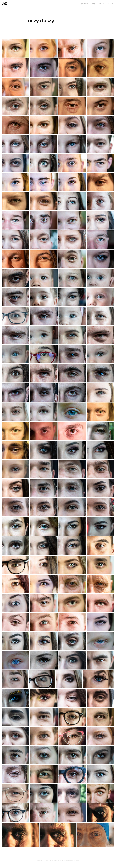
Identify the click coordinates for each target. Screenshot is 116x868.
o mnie (102, 4)
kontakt (111, 4)
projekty (84, 4)
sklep (93, 4)
